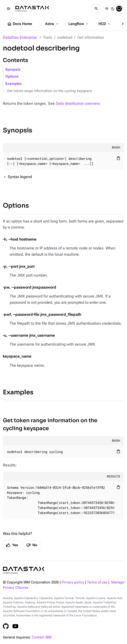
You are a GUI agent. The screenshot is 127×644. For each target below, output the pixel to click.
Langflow (79, 24)
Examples (13, 84)
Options (12, 77)
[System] (119, 9)
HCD (105, 24)
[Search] (96, 9)
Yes (12, 545)
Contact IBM (42, 637)
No (32, 545)
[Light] (107, 9)
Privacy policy (73, 582)
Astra (52, 24)
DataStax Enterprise (20, 37)
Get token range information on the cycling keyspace (50, 91)
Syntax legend (20, 177)
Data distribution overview (78, 103)
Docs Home (19, 24)
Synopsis (13, 70)
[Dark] (113, 9)
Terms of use (97, 582)
